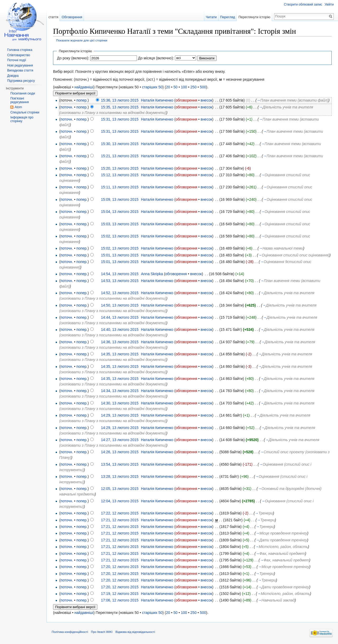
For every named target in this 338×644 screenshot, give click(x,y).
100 (184, 87)
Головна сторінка (20, 50)
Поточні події (17, 60)
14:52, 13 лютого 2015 (120, 293)
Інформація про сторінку (22, 119)
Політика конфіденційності (70, 632)
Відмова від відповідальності (135, 632)
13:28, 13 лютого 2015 (120, 476)
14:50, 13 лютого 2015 (120, 305)
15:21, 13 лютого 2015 (120, 156)
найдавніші (84, 87)
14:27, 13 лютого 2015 (120, 440)
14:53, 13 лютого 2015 (120, 281)
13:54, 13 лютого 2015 (120, 464)
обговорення (186, 100)
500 (203, 87)
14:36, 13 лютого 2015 (120, 342)
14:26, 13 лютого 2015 (120, 452)
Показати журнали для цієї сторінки (82, 40)
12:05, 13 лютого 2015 (120, 489)
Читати (211, 17)
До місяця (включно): (156, 58)
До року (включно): (73, 58)
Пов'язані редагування (20, 100)
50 (175, 87)
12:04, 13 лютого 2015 (120, 501)
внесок (206, 100)
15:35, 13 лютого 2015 (120, 107)
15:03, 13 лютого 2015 (120, 224)
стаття (53, 17)
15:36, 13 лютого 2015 (120, 100)
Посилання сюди (23, 93)
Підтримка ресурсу (21, 81)
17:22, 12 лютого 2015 (120, 513)
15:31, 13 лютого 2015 (120, 119)
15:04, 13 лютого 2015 (120, 212)
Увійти (329, 4)
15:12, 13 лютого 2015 (120, 175)
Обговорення (72, 17)
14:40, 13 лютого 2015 (120, 330)
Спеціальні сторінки (25, 112)
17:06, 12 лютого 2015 (120, 600)
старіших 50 (152, 87)
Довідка (13, 76)
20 (168, 87)
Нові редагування (20, 65)
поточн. (67, 107)
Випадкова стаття (20, 70)
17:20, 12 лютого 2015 (120, 567)
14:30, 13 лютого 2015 (120, 403)
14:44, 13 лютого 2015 (120, 317)
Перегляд (228, 17)
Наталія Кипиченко (157, 100)
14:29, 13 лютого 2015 (120, 415)
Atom (18, 107)
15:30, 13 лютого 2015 (120, 144)
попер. (82, 100)
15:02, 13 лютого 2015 (120, 236)
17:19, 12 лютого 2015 (120, 594)
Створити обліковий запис (303, 4)
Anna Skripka (152, 274)
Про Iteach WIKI (102, 632)
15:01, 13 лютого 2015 (120, 255)
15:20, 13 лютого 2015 (120, 168)
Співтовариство (19, 55)
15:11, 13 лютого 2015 (120, 187)
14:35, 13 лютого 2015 (120, 354)
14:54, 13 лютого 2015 (120, 274)
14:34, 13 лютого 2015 (120, 391)
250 (194, 87)
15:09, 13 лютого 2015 (120, 199)
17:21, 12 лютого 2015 (120, 520)
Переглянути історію (254, 17)
